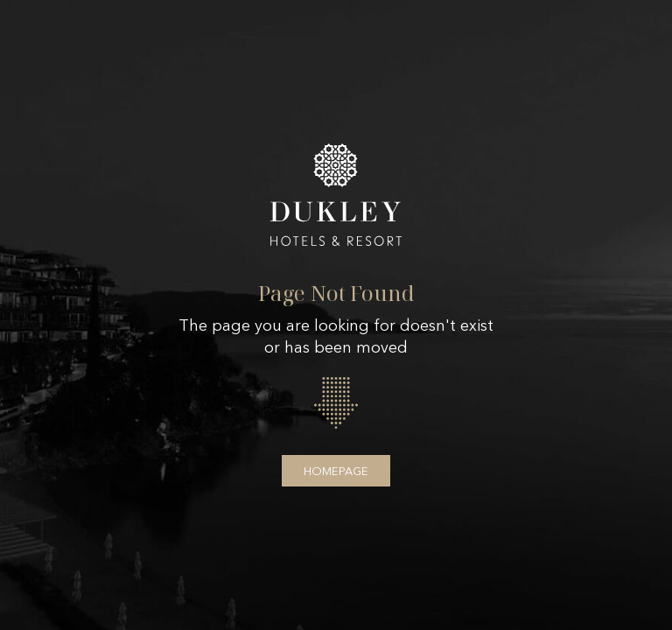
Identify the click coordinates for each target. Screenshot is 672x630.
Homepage (336, 471)
